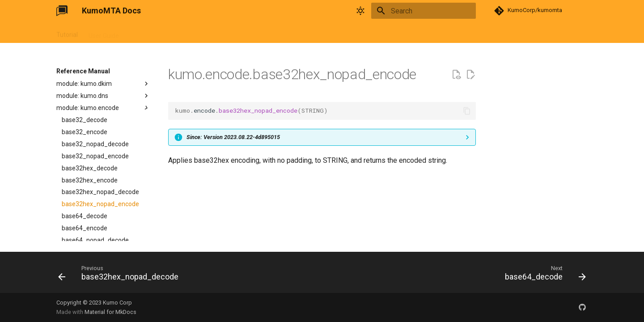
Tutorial (67, 33)
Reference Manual (156, 33)
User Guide (104, 33)
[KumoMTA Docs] (62, 11)
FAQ (199, 33)
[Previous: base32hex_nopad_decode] (121, 275)
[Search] (424, 11)
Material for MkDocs (110, 312)
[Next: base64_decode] (543, 275)
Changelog (230, 33)
